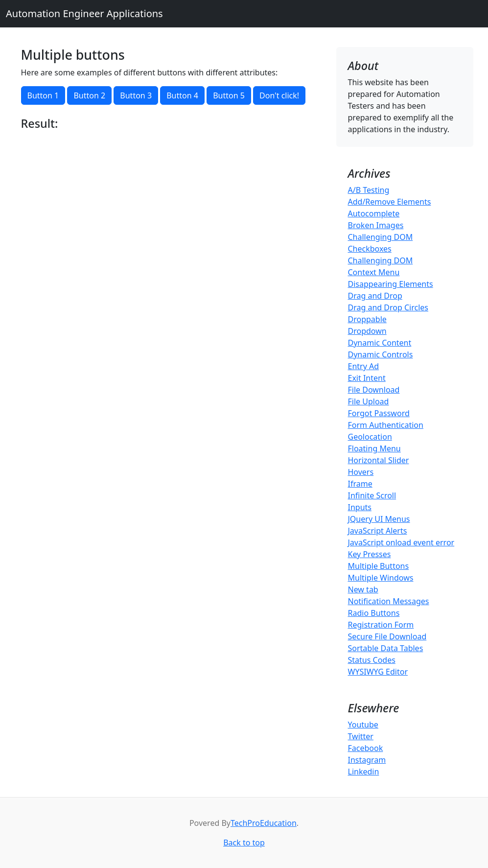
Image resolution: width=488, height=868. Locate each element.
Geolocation (370, 437)
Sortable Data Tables (386, 648)
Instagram (367, 760)
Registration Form (381, 625)
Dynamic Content (380, 343)
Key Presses (370, 554)
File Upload (369, 401)
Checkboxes (370, 249)
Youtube (363, 725)
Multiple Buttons (379, 566)
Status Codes (372, 660)
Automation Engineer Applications (84, 13)
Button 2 (89, 95)
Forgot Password (379, 413)
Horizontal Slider (379, 460)
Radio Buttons (374, 613)
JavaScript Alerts (378, 531)
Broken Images (376, 225)
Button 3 (136, 95)
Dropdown (367, 331)
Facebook (366, 748)
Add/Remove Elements (390, 202)
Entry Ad (364, 366)
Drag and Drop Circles (388, 307)
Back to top (244, 843)
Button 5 (229, 95)
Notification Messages (389, 601)
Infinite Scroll (372, 495)
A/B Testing (369, 190)
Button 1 (43, 95)
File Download (374, 390)
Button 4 (182, 95)
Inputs (360, 507)
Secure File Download (387, 636)
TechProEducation (264, 823)
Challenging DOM (381, 237)
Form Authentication (386, 425)
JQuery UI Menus (379, 519)
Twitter (361, 736)
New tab (363, 589)
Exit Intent (367, 378)
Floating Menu (374, 448)
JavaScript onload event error (401, 542)
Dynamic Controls (381, 354)
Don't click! (279, 95)
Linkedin (364, 772)
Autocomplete (374, 213)
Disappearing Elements (391, 284)
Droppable (367, 319)
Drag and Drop (375, 296)
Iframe (360, 484)
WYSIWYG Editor (378, 672)
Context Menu (374, 272)
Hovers (361, 472)
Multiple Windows (381, 578)
